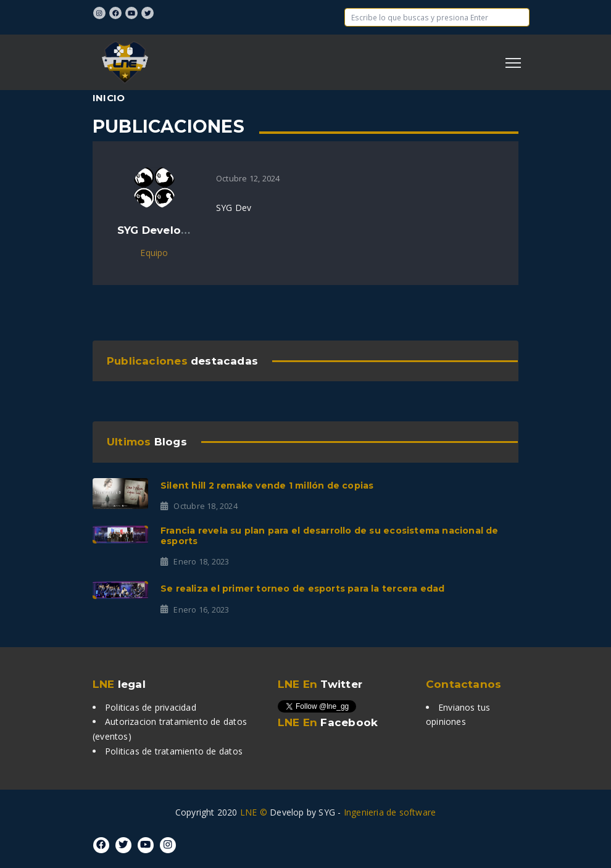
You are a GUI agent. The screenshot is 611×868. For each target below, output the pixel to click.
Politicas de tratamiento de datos (174, 751)
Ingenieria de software (390, 812)
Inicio (109, 98)
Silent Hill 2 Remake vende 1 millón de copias (267, 486)
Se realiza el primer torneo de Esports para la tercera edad (302, 589)
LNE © (254, 812)
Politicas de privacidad (151, 707)
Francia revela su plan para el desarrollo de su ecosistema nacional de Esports (330, 536)
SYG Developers (162, 230)
